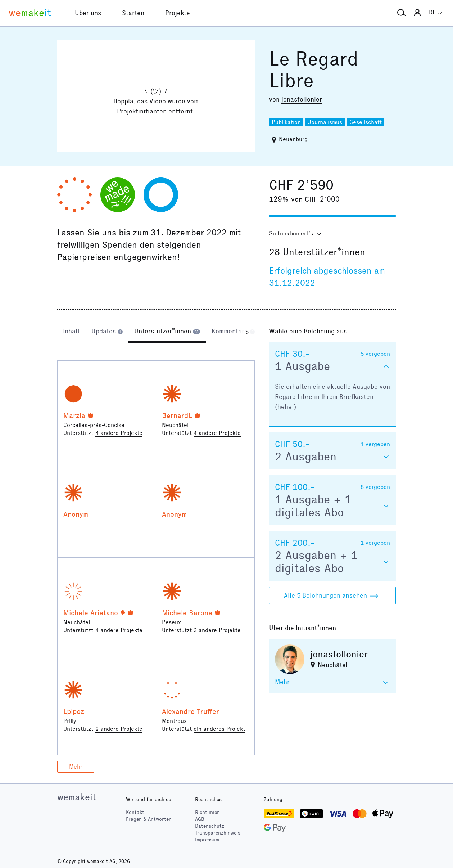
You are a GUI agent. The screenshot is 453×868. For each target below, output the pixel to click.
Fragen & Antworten (149, 819)
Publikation (286, 122)
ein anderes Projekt (219, 729)
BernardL (177, 415)
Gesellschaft (366, 122)
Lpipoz (74, 711)
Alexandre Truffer (191, 711)
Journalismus (325, 122)
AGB (200, 819)
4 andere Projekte (119, 433)
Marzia (74, 415)
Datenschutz (210, 826)
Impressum (207, 840)
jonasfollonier (302, 99)
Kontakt (135, 812)
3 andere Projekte (217, 630)
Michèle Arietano (91, 613)
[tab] (71, 332)
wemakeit (77, 797)
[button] (402, 13)
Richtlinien (207, 812)
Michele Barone (187, 613)
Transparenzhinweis (218, 833)
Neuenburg (293, 139)
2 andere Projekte (119, 729)
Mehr (76, 767)
